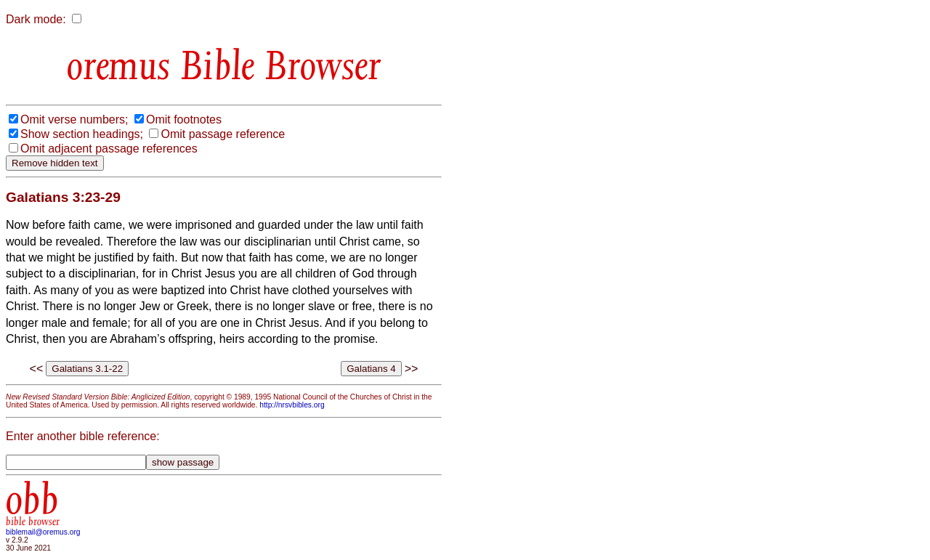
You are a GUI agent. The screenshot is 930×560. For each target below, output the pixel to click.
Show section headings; (82, 134)
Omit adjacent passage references (109, 149)
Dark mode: (36, 19)
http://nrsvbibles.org (292, 405)
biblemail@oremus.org (43, 532)
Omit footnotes (184, 119)
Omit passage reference (223, 134)
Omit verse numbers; (74, 119)
